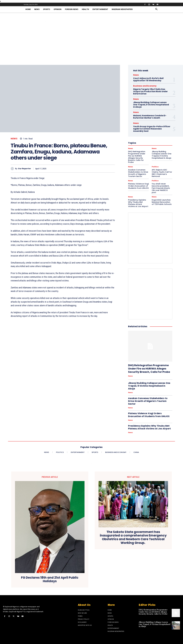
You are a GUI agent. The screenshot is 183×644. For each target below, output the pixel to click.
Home (28, 9)
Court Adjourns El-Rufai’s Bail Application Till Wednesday (148, 79)
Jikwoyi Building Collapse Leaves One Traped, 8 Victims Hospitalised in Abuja (151, 105)
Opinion (58, 9)
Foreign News (72, 9)
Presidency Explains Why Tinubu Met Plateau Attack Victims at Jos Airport (138, 203)
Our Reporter (25, 169)
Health (85, 9)
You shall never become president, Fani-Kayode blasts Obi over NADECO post (161, 188)
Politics (155, 167)
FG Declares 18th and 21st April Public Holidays (50, 580)
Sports (47, 9)
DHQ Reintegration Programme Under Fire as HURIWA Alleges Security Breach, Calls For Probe (149, 369)
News (37, 9)
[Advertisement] (91, 46)
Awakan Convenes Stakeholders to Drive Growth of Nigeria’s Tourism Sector (138, 173)
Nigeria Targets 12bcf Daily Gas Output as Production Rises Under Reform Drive (150, 91)
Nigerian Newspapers (122, 9)
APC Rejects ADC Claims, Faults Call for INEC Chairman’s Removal (162, 173)
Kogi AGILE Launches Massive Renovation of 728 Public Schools (162, 202)
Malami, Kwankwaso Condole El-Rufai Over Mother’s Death (150, 117)
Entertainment (100, 9)
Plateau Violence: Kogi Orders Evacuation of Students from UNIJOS (138, 186)
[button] (156, 9)
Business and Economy (145, 86)
